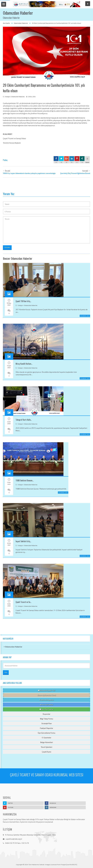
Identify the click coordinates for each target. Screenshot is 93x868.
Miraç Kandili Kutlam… (24, 364)
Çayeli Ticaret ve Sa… (23, 602)
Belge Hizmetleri (47, 742)
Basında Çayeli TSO (47, 690)
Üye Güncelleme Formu (46, 733)
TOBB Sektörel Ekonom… (25, 480)
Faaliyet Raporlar (46, 728)
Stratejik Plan (47, 723)
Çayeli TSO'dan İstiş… (23, 301)
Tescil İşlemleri (46, 747)
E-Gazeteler (47, 738)
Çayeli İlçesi (46, 752)
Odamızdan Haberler (21, 23)
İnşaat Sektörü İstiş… (23, 541)
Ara (6, 672)
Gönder (7, 247)
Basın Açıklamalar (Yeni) (46, 695)
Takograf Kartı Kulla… (24, 420)
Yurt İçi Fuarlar (46, 705)
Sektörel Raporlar (47, 700)
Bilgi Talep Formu (47, 719)
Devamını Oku (85, 316)
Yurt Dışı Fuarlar (46, 709)
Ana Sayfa (6, 23)
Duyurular (46, 714)
